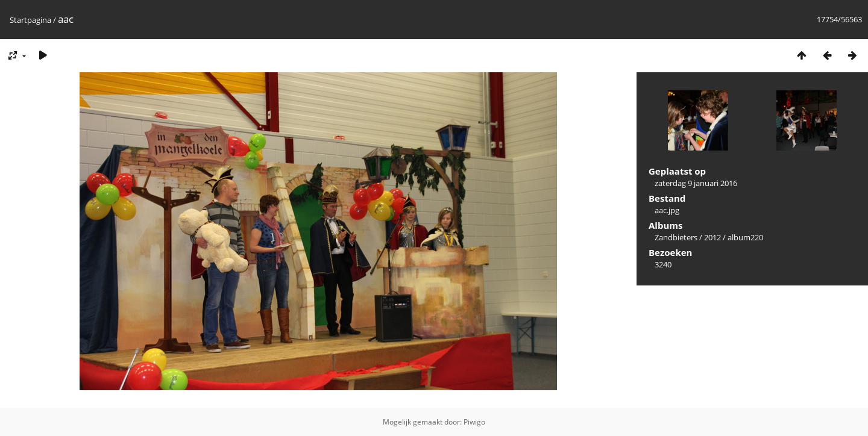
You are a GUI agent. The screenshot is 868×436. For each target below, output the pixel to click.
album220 (745, 237)
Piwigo (474, 422)
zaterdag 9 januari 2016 (696, 183)
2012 (712, 237)
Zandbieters (676, 237)
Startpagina (30, 20)
